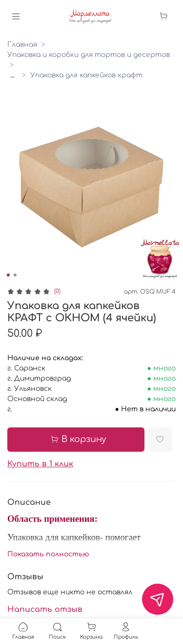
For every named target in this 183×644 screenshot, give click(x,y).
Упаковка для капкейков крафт (86, 75)
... (12, 75)
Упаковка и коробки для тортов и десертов (89, 55)
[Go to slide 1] (8, 275)
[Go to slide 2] (15, 275)
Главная (22, 45)
